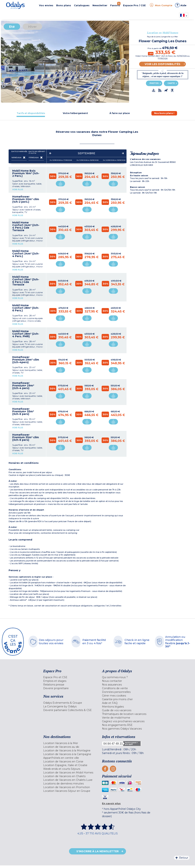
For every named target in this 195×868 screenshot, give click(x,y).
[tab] (31, 113)
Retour (182, 858)
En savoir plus (111, 803)
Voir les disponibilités (162, 64)
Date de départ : (36, 152)
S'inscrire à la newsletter (97, 851)
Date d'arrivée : (19, 152)
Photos (154, 83)
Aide (181, 5)
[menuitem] (70, 677)
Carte (171, 83)
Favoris (115, 4)
